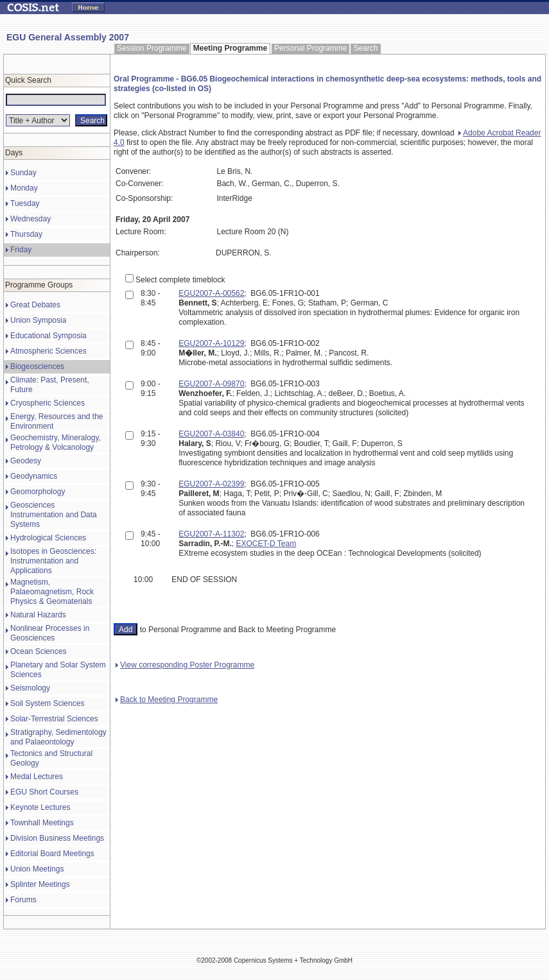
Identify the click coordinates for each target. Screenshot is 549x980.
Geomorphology (38, 492)
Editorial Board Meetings (52, 854)
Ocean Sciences (38, 651)
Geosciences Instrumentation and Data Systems (54, 515)
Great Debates (35, 305)
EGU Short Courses (44, 792)
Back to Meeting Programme (167, 700)
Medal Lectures (37, 777)
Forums (23, 900)
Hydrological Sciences (48, 538)
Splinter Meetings (40, 884)
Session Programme (152, 48)
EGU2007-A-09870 (211, 384)
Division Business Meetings (57, 838)
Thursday (26, 234)
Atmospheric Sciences (48, 351)
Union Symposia (38, 320)
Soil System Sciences (47, 703)
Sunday (23, 173)
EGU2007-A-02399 (211, 484)
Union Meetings (37, 869)
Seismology (30, 688)
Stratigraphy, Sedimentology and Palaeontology (58, 737)
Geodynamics (34, 476)
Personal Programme (310, 48)
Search (365, 48)
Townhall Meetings (42, 823)
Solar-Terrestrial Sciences (54, 719)
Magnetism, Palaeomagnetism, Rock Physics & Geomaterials (52, 592)
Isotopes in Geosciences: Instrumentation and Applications (53, 561)
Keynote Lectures (40, 807)
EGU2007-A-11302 (211, 534)
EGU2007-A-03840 (211, 434)
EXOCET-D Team (266, 544)
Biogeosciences (37, 366)
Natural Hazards (38, 615)
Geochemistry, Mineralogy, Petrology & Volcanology (56, 443)
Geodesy (26, 461)
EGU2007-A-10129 (211, 343)
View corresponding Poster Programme (185, 665)
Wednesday (30, 219)
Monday (24, 188)
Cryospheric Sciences (48, 403)
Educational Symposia (48, 336)
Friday (21, 250)
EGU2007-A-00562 (211, 293)
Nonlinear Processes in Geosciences (50, 633)
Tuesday (25, 203)
